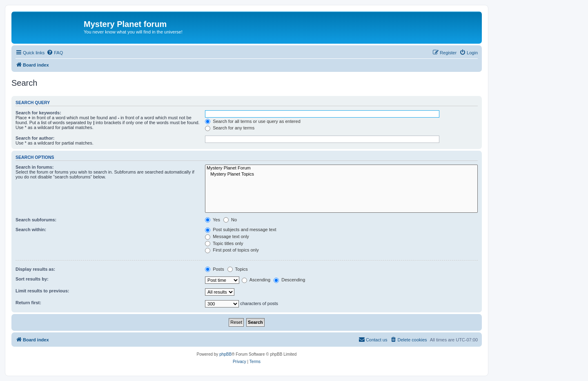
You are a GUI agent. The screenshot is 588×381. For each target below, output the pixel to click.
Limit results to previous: (42, 291)
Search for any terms (230, 128)
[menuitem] (55, 53)
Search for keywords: (38, 113)
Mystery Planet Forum (341, 168)
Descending (289, 280)
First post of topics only (232, 250)
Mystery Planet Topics (341, 174)
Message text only (227, 236)
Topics (238, 269)
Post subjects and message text (241, 229)
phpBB (225, 354)
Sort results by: (32, 279)
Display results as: (35, 269)
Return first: (28, 303)
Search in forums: (35, 167)
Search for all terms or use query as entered (253, 121)
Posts (215, 269)
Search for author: (35, 138)
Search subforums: (36, 220)
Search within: (31, 229)
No (230, 220)
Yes (213, 220)
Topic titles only (224, 243)
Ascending (256, 280)
